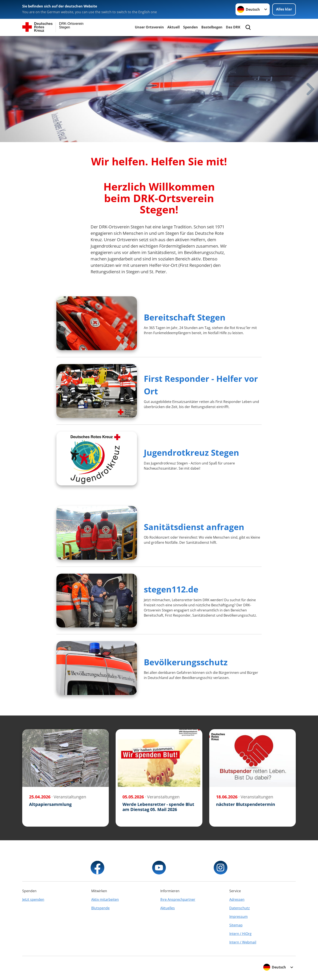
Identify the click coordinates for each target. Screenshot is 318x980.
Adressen (237, 899)
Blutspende (100, 908)
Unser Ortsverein (149, 27)
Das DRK (233, 27)
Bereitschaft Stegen (185, 317)
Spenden (191, 27)
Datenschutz (240, 908)
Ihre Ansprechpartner (178, 899)
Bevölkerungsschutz (186, 662)
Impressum (238, 917)
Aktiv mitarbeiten (105, 899)
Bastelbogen (212, 27)
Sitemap (236, 925)
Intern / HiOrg (240, 934)
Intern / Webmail (243, 942)
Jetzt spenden (33, 899)
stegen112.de (171, 589)
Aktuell (174, 27)
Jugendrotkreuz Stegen (191, 452)
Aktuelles (168, 908)
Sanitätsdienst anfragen (194, 527)
